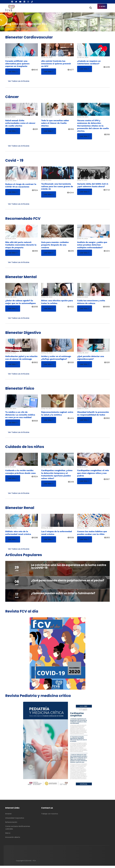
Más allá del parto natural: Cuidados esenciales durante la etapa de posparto (21, 246)
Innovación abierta (13, 839)
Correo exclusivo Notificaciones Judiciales (18, 830)
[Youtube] (20, 2)
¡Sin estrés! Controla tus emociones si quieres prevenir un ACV (56, 64)
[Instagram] (28, 2)
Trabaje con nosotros (50, 816)
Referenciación (11, 824)
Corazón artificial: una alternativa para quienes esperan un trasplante (17, 64)
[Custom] (32, 2)
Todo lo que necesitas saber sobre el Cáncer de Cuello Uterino (55, 123)
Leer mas (13, 72)
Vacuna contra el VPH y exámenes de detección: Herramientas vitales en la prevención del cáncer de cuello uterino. (93, 126)
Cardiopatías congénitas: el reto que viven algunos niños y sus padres (93, 475)
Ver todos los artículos (19, 81)
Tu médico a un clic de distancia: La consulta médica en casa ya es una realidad (20, 416)
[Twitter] (16, 2)
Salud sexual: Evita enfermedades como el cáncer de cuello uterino (20, 123)
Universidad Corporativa (15, 820)
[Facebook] (12, 2)
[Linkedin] (24, 2)
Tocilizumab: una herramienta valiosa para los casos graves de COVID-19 (57, 187)
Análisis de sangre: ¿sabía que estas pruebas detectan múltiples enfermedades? (92, 246)
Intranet (8, 816)
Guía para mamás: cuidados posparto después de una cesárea (55, 246)
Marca (8, 835)
